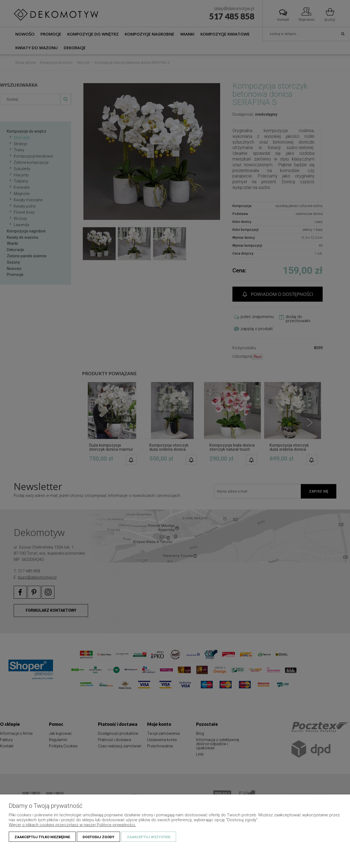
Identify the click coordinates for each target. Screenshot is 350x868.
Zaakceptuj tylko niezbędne (42, 837)
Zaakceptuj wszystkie (149, 837)
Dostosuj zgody (98, 837)
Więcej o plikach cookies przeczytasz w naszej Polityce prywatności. (72, 825)
